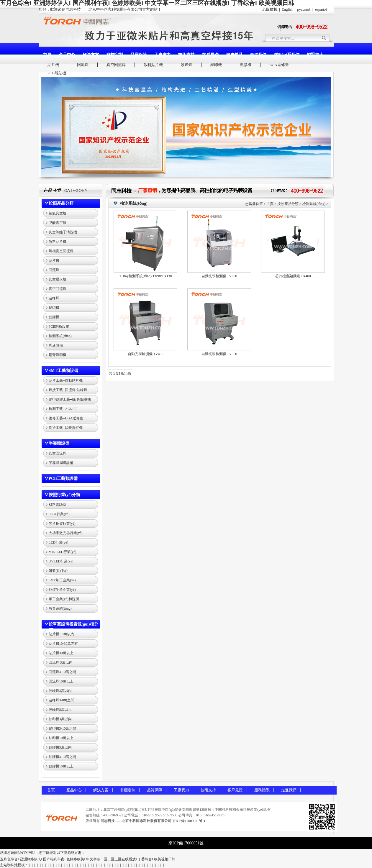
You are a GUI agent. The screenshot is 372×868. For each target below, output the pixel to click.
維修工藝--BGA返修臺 (66, 418)
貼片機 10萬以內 (62, 634)
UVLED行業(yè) (61, 561)
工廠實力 (163, 55)
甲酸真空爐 (58, 223)
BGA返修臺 (279, 65)
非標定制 (115, 55)
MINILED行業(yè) (63, 552)
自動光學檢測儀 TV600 (219, 276)
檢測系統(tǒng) (60, 336)
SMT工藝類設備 (63, 371)
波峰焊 (187, 65)
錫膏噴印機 (58, 355)
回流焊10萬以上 (61, 681)
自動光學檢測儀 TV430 (146, 354)
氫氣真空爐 (58, 213)
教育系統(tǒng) (60, 608)
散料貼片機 (153, 65)
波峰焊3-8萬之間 (62, 700)
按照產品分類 (61, 203)
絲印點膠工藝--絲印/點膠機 (70, 399)
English (287, 9)
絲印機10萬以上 (61, 738)
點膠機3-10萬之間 (63, 757)
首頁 (47, 55)
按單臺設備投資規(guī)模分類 (73, 627)
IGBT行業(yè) (59, 514)
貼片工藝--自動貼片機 (66, 380)
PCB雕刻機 (57, 73)
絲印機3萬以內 (60, 719)
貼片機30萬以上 (61, 653)
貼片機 (53, 65)
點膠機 (246, 65)
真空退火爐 (58, 279)
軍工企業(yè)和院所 (64, 599)
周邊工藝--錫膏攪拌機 (66, 428)
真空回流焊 (116, 65)
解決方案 (91, 55)
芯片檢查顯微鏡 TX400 (293, 276)
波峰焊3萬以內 (60, 691)
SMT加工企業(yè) (62, 580)
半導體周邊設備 (61, 463)
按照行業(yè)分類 (64, 495)
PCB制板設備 (59, 326)
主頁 (270, 204)
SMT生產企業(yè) (62, 590)
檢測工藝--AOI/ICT (63, 409)
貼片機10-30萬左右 (63, 644)
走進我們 (258, 55)
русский (304, 9)
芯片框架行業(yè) (62, 524)
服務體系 (234, 55)
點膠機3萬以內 (60, 747)
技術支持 (186, 55)
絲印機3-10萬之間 (63, 728)
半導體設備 (59, 443)
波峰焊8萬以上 (60, 710)
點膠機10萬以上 (61, 766)
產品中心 (67, 55)
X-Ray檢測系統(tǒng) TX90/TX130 (146, 276)
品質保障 (139, 55)
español (321, 9)
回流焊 (83, 65)
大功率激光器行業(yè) (66, 533)
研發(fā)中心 (58, 571)
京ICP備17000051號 (186, 843)
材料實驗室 (58, 505)
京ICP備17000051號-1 (189, 821)
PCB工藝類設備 (63, 479)
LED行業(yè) (59, 542)
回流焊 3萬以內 (61, 662)
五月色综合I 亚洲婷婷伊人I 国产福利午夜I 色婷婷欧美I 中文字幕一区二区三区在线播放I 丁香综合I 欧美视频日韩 (88, 859)
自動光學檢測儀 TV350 (219, 354)
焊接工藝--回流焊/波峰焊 (68, 390)
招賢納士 (315, 55)
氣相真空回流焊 (61, 251)
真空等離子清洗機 (63, 232)
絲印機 (216, 65)
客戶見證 (210, 55)
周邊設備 (56, 345)
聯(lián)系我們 (287, 55)
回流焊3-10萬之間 (63, 672)
